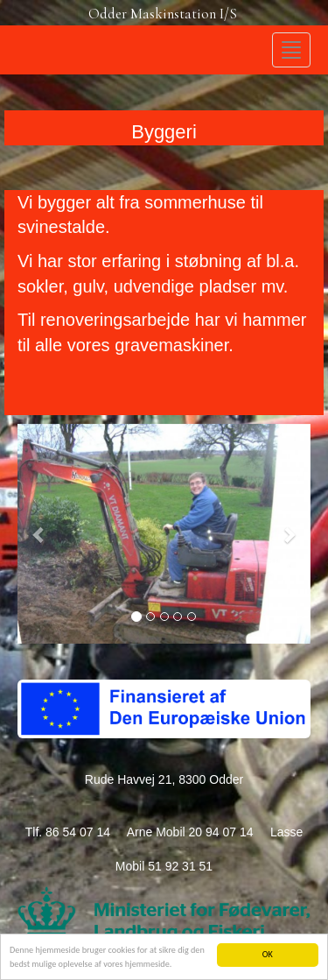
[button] (39, 534)
